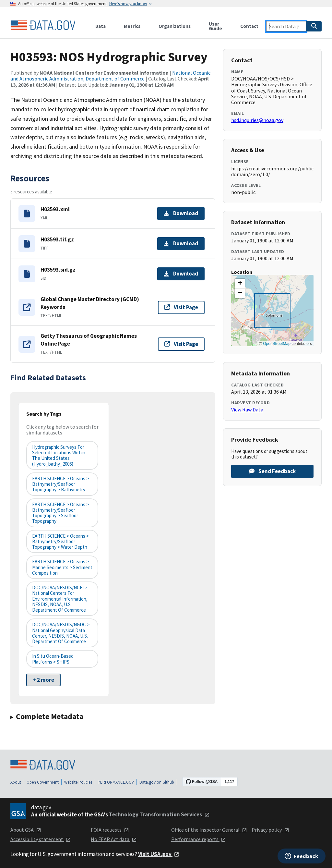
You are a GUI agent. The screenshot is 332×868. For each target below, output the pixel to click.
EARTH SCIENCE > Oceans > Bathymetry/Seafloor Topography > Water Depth (60, 542)
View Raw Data (247, 410)
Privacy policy (270, 830)
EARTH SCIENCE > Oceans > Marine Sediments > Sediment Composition (62, 567)
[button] (240, 284)
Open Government (43, 782)
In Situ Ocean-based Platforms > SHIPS (53, 659)
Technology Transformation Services (159, 814)
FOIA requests (110, 830)
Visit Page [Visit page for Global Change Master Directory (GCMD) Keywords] (181, 307)
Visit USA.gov (159, 854)
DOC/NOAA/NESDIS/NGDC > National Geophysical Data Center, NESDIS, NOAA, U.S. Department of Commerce (61, 633)
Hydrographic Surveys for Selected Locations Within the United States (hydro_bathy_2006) (59, 455)
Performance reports (199, 839)
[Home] (43, 25)
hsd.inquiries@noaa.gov (257, 120)
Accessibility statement (41, 839)
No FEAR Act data (114, 839)
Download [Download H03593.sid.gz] (181, 274)
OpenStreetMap (277, 344)
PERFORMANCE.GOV (116, 782)
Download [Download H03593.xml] (181, 213)
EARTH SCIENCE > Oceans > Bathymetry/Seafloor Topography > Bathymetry (60, 484)
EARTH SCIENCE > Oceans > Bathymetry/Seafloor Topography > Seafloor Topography (60, 513)
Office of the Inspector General (209, 830)
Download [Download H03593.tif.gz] (181, 243)
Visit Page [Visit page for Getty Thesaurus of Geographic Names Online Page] (181, 344)
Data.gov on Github (157, 782)
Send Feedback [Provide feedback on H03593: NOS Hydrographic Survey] (272, 471)
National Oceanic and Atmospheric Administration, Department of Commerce (110, 76)
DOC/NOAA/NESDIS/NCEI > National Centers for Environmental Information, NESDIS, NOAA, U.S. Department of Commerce (60, 599)
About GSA (26, 830)
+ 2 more (43, 680)
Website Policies (78, 782)
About (16, 782)
